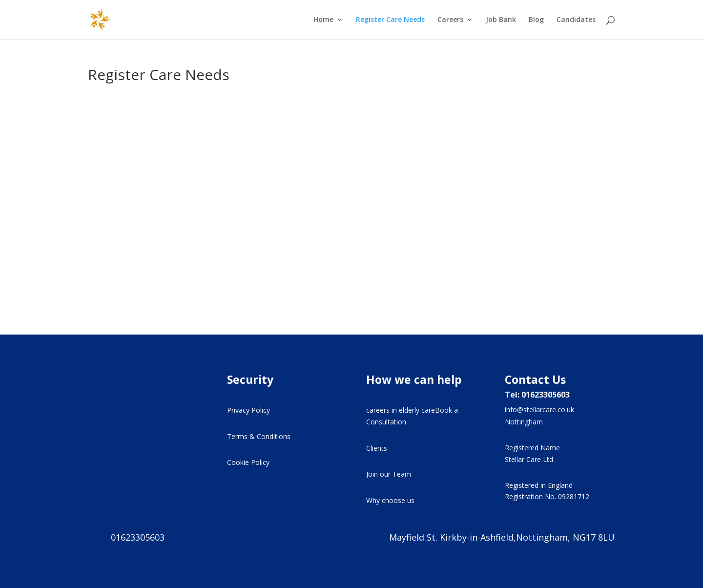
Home (323, 20)
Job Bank (501, 20)
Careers (450, 20)
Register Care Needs (390, 20)
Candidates (576, 20)
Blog (536, 20)
